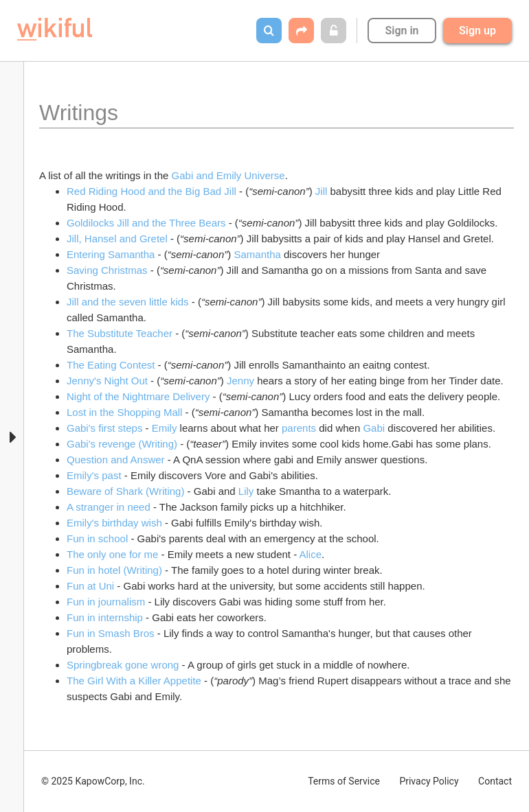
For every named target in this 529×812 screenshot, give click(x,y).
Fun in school (97, 538)
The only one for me (114, 554)
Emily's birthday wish (114, 523)
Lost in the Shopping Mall (124, 412)
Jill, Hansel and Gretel (117, 239)
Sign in (402, 31)
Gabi (374, 428)
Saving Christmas (107, 270)
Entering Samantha (111, 254)
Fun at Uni (90, 586)
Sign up (477, 31)
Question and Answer (116, 460)
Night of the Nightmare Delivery (138, 396)
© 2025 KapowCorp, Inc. (93, 781)
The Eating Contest (111, 365)
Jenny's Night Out (107, 381)
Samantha (257, 254)
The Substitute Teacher (121, 333)
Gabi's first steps (104, 428)
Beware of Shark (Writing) (125, 491)
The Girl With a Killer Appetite (134, 681)
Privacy (429, 781)
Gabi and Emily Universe (228, 175)
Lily (246, 491)
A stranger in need (109, 507)
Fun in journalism (106, 602)
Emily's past (94, 475)
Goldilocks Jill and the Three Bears (146, 223)
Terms (344, 781)
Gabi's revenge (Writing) (122, 444)
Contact (495, 781)
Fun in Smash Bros (111, 633)
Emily (165, 428)
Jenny (240, 381)
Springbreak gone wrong (123, 665)
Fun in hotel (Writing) (114, 570)
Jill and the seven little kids (128, 302)
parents (299, 428)
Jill (323, 191)
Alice (311, 554)
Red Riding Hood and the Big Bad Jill (151, 191)
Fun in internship (105, 617)
